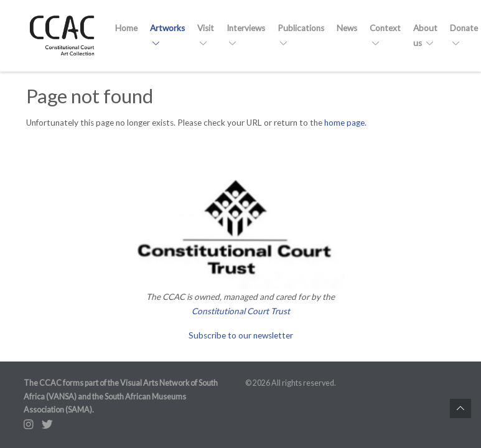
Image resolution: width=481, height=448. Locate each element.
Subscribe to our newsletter (241, 335)
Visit (206, 35)
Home (126, 28)
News (347, 28)
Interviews (246, 35)
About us (425, 35)
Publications (301, 35)
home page (344, 123)
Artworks (167, 35)
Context (385, 35)
